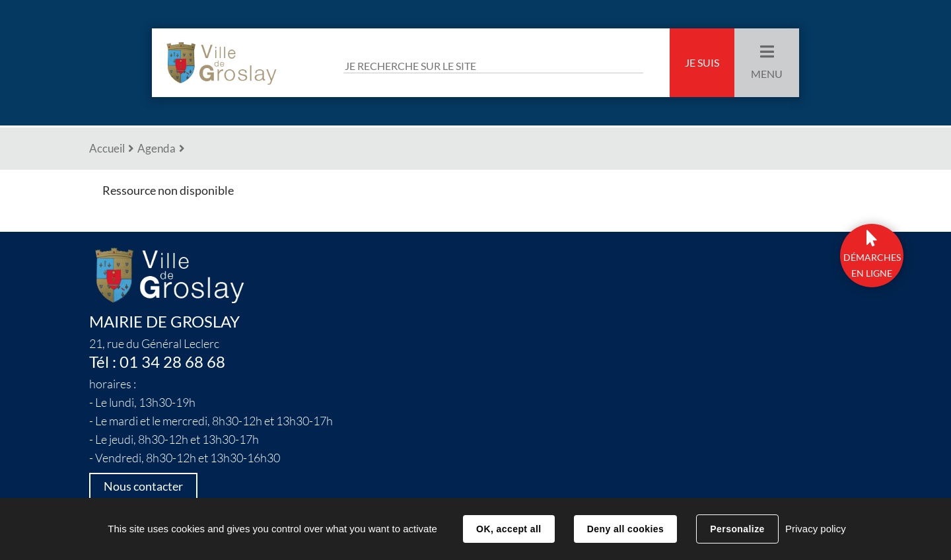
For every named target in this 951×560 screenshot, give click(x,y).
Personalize (737, 529)
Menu (767, 74)
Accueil (107, 148)
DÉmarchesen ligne (872, 265)
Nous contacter (143, 486)
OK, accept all (509, 529)
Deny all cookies (625, 529)
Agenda (157, 148)
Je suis (702, 63)
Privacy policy (816, 529)
